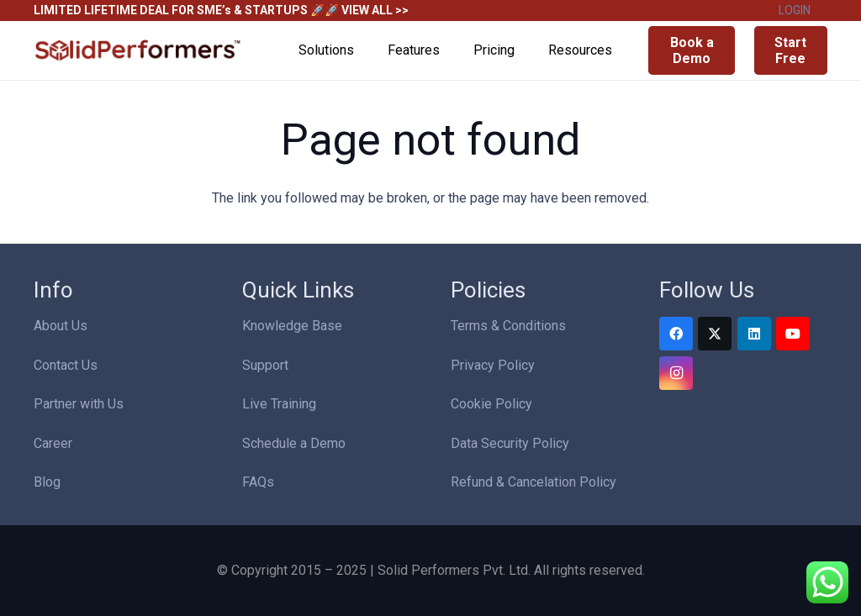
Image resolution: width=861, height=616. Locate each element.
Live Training (279, 404)
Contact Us (66, 365)
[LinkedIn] (754, 334)
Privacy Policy (493, 365)
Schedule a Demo (294, 443)
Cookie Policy (491, 404)
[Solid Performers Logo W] (139, 51)
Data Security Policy (510, 443)
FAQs (258, 482)
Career (53, 443)
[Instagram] (676, 373)
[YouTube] (793, 334)
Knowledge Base (292, 326)
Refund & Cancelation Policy (534, 482)
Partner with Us (79, 404)
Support (265, 365)
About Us (61, 326)
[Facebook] (676, 334)
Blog (47, 482)
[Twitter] (715, 334)
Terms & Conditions (508, 326)
